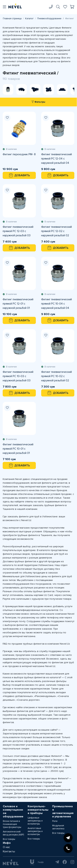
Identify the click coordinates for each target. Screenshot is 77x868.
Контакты (9, 851)
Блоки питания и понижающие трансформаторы (12, 824)
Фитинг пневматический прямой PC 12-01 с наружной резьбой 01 (18, 304)
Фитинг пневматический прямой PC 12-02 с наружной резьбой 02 (57, 231)
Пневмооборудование (49, 19)
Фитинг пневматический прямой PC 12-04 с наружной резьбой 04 (57, 159)
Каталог (29, 19)
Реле (55, 821)
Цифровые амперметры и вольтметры (35, 821)
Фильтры (38, 102)
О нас (6, 847)
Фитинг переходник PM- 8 (19, 154)
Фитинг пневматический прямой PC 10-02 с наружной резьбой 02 (57, 376)
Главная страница (12, 19)
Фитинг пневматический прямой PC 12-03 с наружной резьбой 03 (18, 231)
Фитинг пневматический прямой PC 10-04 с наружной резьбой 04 (57, 304)
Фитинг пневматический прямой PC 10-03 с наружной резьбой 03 (18, 376)
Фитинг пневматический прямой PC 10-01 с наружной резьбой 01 (18, 449)
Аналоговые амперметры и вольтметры (35, 831)
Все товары (9, 839)
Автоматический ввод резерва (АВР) (13, 833)
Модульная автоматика (58, 827)
